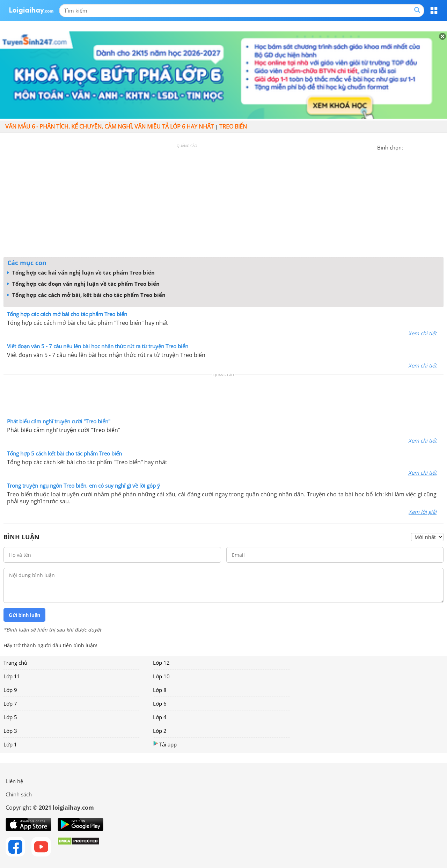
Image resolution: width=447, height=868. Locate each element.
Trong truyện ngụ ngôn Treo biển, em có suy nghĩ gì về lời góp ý (83, 486)
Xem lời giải (423, 512)
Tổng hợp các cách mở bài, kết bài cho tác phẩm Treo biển (86, 295)
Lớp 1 (10, 744)
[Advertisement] (223, 203)
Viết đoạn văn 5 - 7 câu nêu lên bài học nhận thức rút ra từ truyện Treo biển (98, 346)
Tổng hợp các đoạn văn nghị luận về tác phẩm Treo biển (83, 284)
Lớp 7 (10, 703)
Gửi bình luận (24, 615)
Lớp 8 (160, 690)
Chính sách (19, 794)
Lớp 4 (160, 717)
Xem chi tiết (422, 333)
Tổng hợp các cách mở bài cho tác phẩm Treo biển (67, 314)
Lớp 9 (10, 690)
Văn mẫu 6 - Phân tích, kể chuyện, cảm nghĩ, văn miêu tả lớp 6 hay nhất (109, 126)
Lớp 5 (10, 717)
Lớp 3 (10, 731)
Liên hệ (14, 781)
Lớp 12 (161, 663)
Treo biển (233, 126)
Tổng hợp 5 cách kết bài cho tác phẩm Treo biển (64, 453)
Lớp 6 (160, 703)
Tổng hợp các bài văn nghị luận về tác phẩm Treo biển (81, 272)
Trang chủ (15, 663)
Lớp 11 (12, 676)
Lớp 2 (160, 731)
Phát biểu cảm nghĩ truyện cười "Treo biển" (59, 421)
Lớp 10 (161, 676)
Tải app (165, 744)
